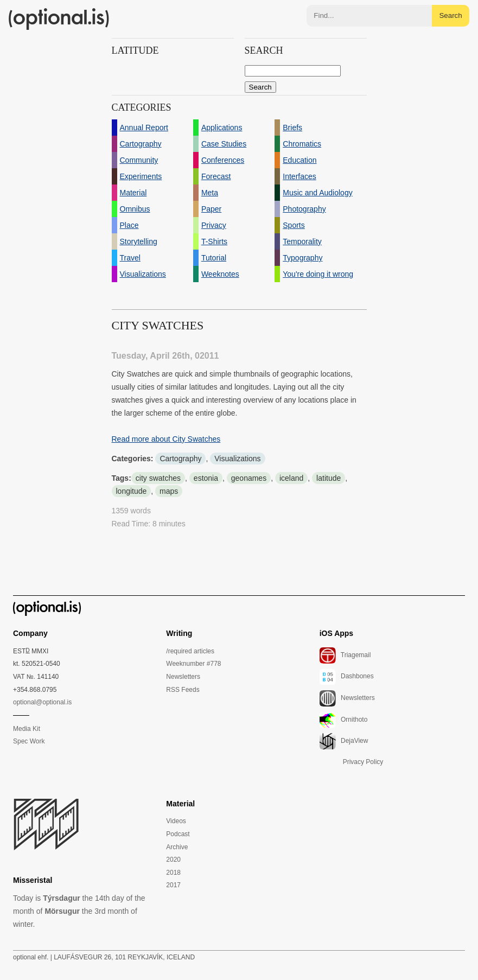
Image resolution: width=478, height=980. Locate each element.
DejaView (344, 741)
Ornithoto (344, 720)
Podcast (178, 834)
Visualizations (237, 459)
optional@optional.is (42, 702)
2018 (173, 873)
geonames (249, 478)
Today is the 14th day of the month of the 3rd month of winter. (79, 911)
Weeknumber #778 (193, 664)
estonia (206, 478)
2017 (173, 885)
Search (450, 15)
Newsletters (183, 677)
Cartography (180, 459)
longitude (132, 491)
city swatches (158, 478)
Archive (177, 847)
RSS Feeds (183, 690)
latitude (329, 478)
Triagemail (345, 656)
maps (169, 491)
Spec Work (29, 741)
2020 (173, 860)
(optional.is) (59, 19)
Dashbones (347, 677)
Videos (176, 821)
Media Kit (27, 729)
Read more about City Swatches (166, 439)
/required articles (190, 651)
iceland (291, 478)
